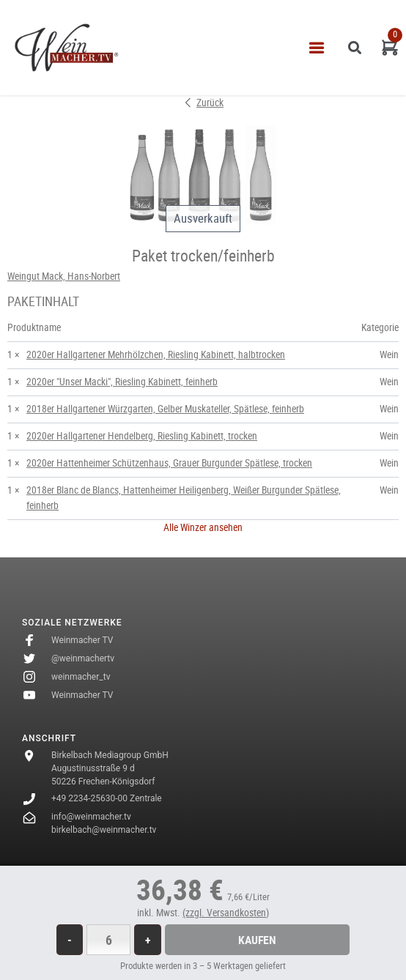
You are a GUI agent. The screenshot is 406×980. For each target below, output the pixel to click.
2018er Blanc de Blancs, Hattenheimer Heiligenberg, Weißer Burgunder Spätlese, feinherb (184, 498)
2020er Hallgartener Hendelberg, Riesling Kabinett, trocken (142, 436)
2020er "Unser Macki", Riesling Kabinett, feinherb (122, 382)
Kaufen (257, 940)
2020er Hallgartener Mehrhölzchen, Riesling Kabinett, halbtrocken (156, 354)
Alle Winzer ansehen (203, 527)
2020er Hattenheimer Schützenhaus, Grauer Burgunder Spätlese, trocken (169, 463)
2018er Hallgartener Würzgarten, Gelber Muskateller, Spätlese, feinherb (165, 409)
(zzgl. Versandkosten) (226, 913)
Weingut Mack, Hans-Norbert (64, 276)
